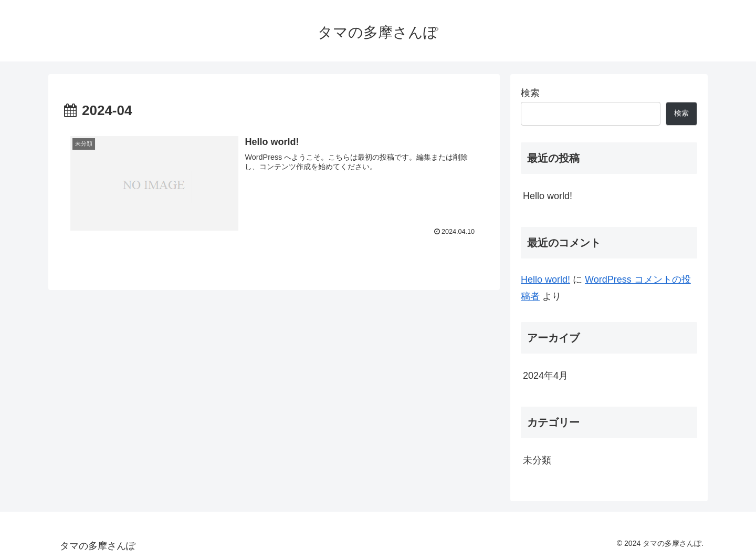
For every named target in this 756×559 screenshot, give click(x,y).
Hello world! (548, 196)
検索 (530, 93)
